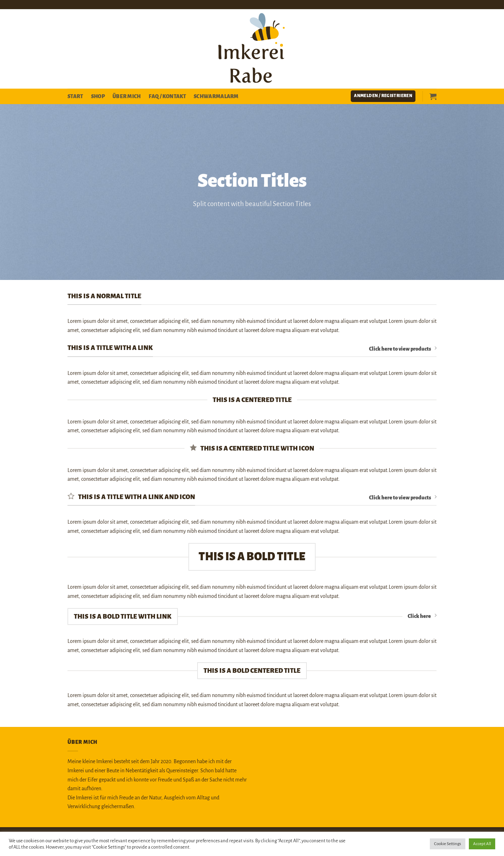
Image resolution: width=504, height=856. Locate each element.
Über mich (127, 96)
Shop (98, 96)
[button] (383, 96)
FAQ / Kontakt (167, 96)
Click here (422, 616)
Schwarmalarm (216, 96)
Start (75, 96)
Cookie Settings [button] (448, 844)
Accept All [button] (482, 844)
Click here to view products (403, 348)
